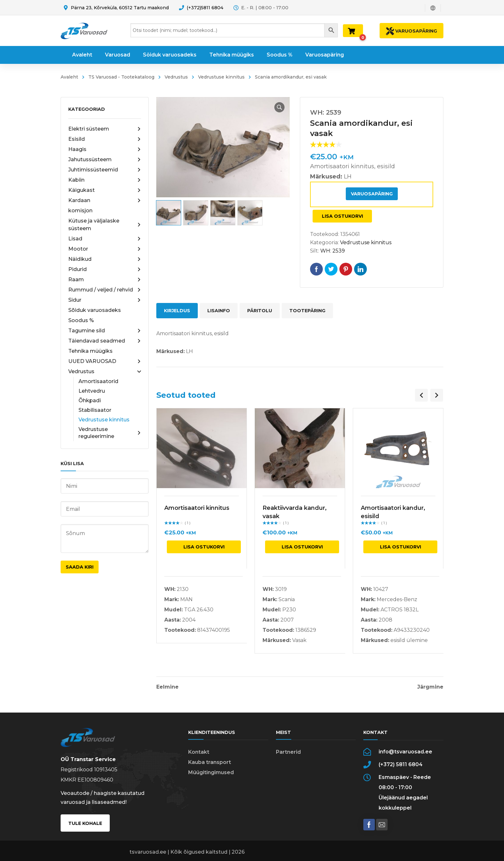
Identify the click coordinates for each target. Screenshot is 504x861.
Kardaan (105, 200)
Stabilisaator (95, 410)
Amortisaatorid (98, 381)
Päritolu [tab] (260, 311)
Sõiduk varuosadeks (95, 310)
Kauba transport (210, 762)
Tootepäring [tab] (307, 311)
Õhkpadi (90, 400)
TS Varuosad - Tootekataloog (121, 77)
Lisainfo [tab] (219, 311)
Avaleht (69, 77)
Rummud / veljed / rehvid (105, 290)
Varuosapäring (372, 194)
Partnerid (288, 752)
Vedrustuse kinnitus (221, 77)
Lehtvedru (92, 391)
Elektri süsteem (105, 129)
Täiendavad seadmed (105, 341)
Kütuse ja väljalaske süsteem (105, 225)
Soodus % (81, 320)
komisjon (80, 211)
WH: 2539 (333, 251)
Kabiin (105, 180)
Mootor (105, 249)
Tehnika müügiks (90, 351)
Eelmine (167, 687)
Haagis (105, 149)
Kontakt (199, 752)
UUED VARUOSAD (105, 361)
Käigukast (105, 190)
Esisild (105, 139)
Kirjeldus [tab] (177, 311)
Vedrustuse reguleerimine (110, 433)
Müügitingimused (211, 772)
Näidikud (105, 259)
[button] (279, 107)
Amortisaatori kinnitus (197, 508)
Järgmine (430, 687)
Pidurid (105, 269)
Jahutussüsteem (105, 160)
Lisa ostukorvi (342, 216)
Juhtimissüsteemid (105, 170)
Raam (105, 280)
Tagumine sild (105, 331)
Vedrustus (176, 77)
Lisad (105, 239)
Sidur (105, 300)
